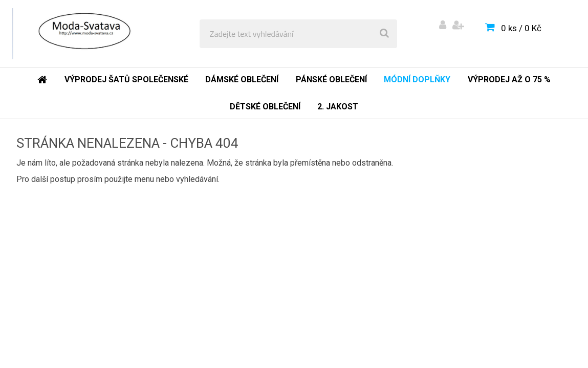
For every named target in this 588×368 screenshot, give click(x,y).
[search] (384, 34)
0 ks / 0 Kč (521, 28)
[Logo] (83, 34)
